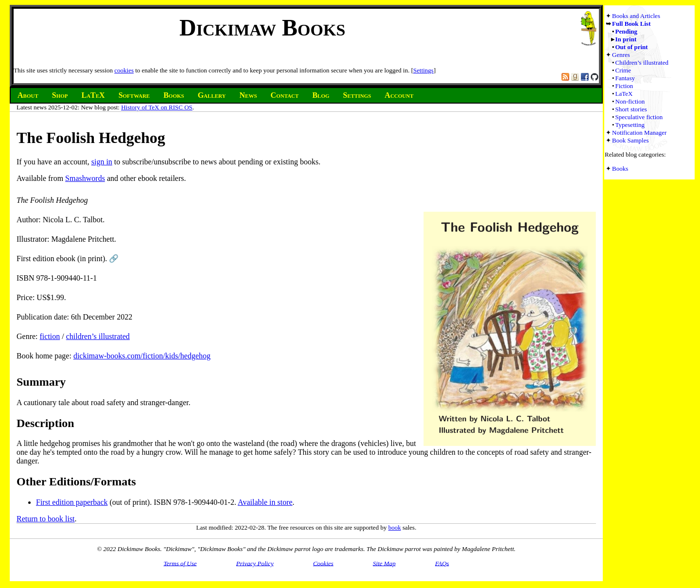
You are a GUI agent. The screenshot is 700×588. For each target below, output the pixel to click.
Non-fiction (630, 101)
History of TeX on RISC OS (157, 107)
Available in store (265, 502)
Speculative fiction (639, 117)
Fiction (624, 86)
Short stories (631, 109)
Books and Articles (636, 16)
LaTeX (624, 94)
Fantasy (625, 78)
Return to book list (46, 519)
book (395, 527)
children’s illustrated (98, 336)
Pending (627, 31)
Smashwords (85, 178)
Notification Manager (639, 133)
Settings (423, 70)
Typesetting (630, 125)
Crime (623, 70)
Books (620, 169)
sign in (102, 162)
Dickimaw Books (262, 27)
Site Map (384, 563)
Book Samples (630, 140)
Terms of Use (180, 563)
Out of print (632, 47)
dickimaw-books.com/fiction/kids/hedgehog (142, 356)
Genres (621, 55)
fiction (50, 336)
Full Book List (631, 24)
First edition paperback (72, 502)
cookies (124, 70)
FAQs (442, 563)
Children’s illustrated (642, 62)
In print (626, 39)
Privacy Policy (255, 563)
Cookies (323, 563)
